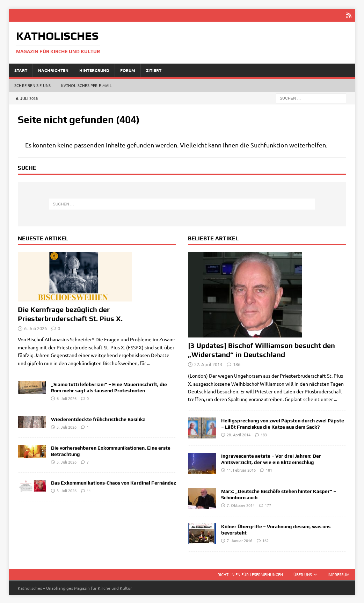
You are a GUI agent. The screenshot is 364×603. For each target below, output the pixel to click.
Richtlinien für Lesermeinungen (250, 574)
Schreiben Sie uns (32, 85)
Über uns (303, 574)
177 (268, 505)
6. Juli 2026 (35, 328)
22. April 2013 (208, 364)
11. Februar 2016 (241, 470)
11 (89, 490)
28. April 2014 (239, 434)
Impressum (339, 574)
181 (269, 470)
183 (264, 434)
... (149, 362)
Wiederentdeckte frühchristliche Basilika (98, 419)
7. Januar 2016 (239, 540)
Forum (128, 70)
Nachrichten (53, 70)
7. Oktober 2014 (241, 505)
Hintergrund (94, 70)
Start (21, 70)
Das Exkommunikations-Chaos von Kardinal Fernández (114, 482)
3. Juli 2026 (67, 427)
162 (265, 540)
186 (237, 364)
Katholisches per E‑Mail (86, 85)
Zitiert (154, 70)
